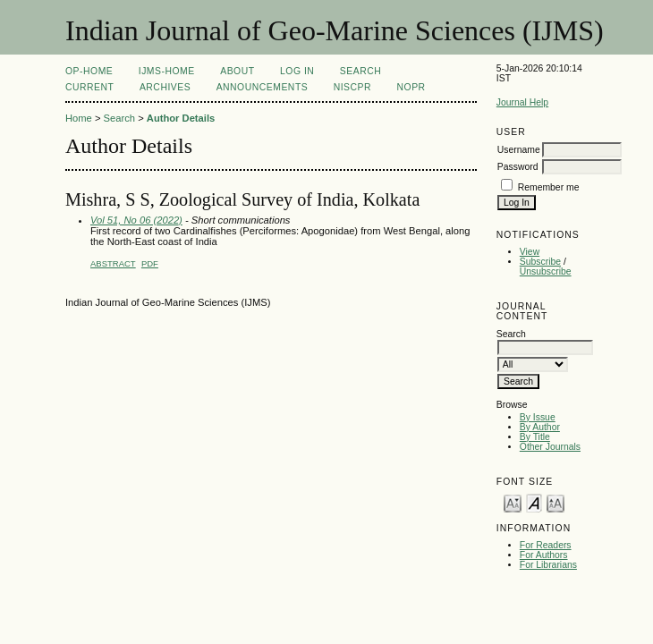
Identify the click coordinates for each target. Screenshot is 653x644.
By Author (540, 427)
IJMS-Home (167, 71)
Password (518, 167)
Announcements (263, 87)
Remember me (549, 187)
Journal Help (522, 102)
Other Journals (550, 447)
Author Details (181, 118)
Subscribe (540, 262)
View (530, 252)
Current (89, 87)
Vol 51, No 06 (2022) (136, 220)
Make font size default (534, 502)
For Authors (544, 555)
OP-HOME (89, 71)
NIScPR (352, 87)
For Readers (546, 545)
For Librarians (548, 565)
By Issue (538, 417)
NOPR (411, 87)
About (237, 71)
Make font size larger (555, 502)
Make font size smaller (513, 502)
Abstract (113, 263)
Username (519, 150)
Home (79, 118)
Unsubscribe (546, 271)
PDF (150, 263)
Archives (165, 87)
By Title (535, 437)
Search (360, 71)
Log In (297, 71)
